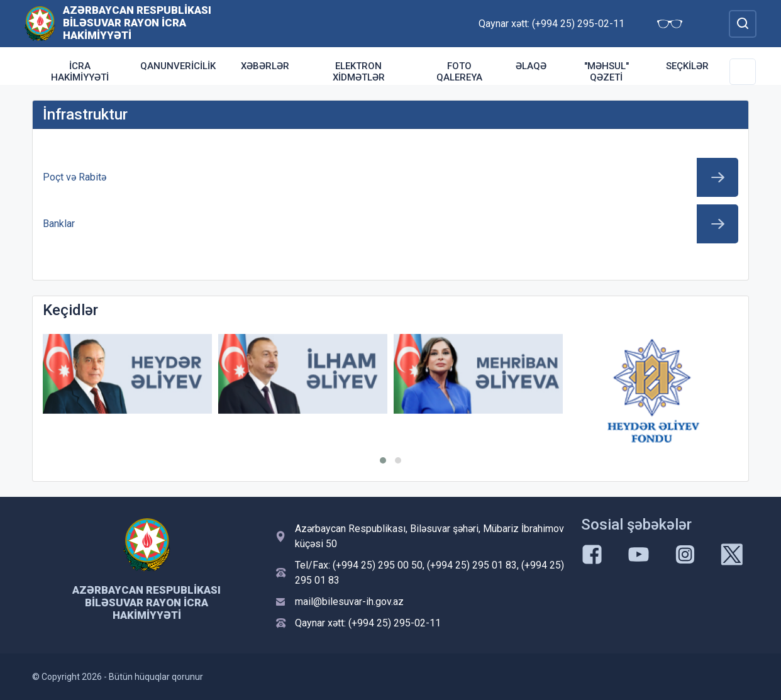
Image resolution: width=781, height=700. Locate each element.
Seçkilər (687, 66)
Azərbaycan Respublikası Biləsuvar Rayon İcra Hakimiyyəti (137, 23)
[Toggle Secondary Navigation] (743, 72)
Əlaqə (531, 66)
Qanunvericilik (178, 66)
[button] (383, 460)
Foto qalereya (459, 72)
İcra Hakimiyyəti (80, 72)
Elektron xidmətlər (359, 72)
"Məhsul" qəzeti (607, 72)
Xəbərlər (265, 66)
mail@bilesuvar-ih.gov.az (349, 602)
